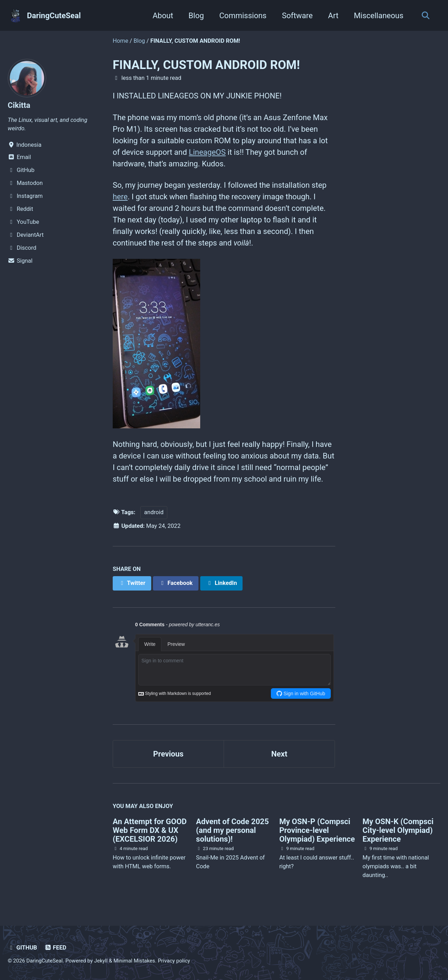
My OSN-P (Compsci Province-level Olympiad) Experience (317, 830)
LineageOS (207, 152)
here (120, 197)
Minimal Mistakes (134, 961)
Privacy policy (174, 961)
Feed (55, 948)
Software (297, 16)
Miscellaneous (379, 16)
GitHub (22, 948)
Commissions (243, 16)
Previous (169, 754)
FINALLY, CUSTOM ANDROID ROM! (206, 65)
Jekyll (101, 961)
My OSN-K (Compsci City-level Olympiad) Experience (398, 830)
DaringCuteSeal (54, 16)
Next (279, 754)
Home (120, 41)
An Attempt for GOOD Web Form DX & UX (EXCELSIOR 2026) (150, 830)
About (163, 16)
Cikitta (19, 105)
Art (333, 16)
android (154, 512)
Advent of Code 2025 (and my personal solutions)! (232, 830)
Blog (196, 16)
